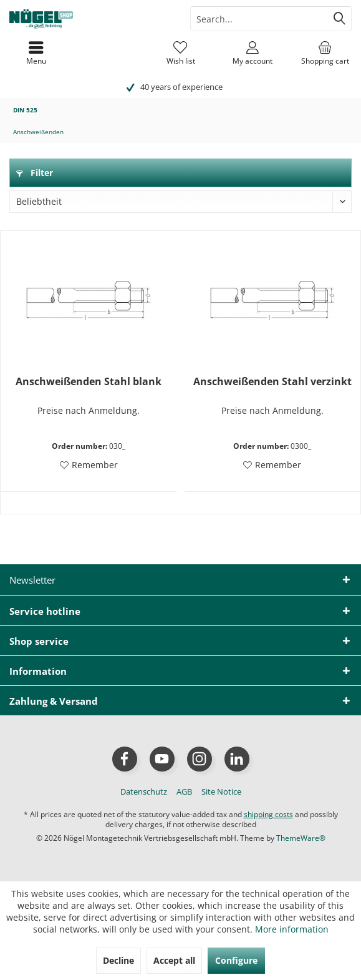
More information (292, 929)
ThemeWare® (301, 838)
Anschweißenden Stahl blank (89, 382)
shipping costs (268, 814)
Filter (35, 173)
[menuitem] (325, 53)
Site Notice (221, 791)
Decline (118, 960)
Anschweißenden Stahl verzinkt (272, 382)
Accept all (174, 960)
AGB (184, 791)
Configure (236, 960)
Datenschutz (144, 791)
